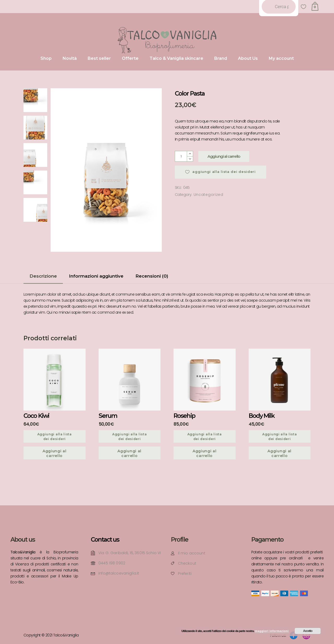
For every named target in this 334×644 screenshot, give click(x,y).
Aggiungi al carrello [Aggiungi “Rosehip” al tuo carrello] (205, 453)
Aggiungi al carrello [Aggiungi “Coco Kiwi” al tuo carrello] (55, 453)
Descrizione (43, 276)
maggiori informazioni (272, 631)
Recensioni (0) (152, 276)
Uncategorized (208, 195)
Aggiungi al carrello (224, 156)
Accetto (308, 631)
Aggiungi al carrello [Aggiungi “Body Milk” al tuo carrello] (279, 453)
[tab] (43, 278)
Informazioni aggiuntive (96, 276)
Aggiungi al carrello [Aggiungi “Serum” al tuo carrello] (129, 453)
